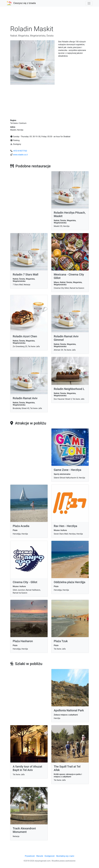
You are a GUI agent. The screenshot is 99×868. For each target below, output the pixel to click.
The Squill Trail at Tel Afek (67, 768)
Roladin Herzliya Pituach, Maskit (70, 214)
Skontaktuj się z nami (65, 856)
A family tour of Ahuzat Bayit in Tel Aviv (27, 768)
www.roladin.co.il (20, 155)
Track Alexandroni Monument (24, 830)
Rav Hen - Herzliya (65, 526)
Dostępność (50, 856)
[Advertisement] (49, 17)
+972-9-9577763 (20, 151)
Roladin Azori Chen (25, 336)
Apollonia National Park (69, 710)
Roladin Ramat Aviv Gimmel (66, 338)
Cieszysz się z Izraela (25, 3)
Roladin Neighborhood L (69, 389)
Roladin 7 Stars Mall (26, 275)
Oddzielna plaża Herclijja (69, 582)
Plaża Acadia (21, 526)
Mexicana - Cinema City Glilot (69, 276)
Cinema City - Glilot (25, 582)
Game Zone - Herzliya (67, 470)
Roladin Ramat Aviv (25, 398)
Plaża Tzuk (61, 641)
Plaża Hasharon (23, 641)
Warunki (40, 856)
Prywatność (30, 856)
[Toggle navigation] (89, 3)
